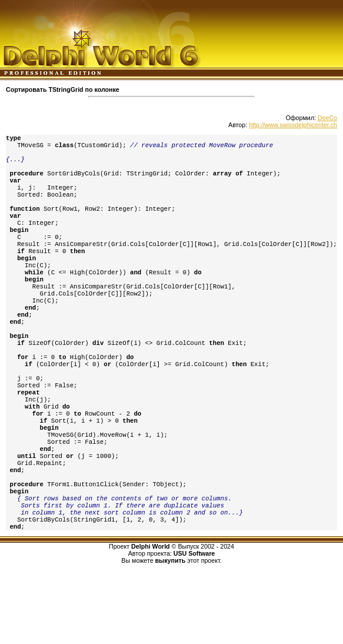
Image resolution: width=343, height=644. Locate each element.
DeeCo (327, 118)
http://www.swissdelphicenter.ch (293, 125)
